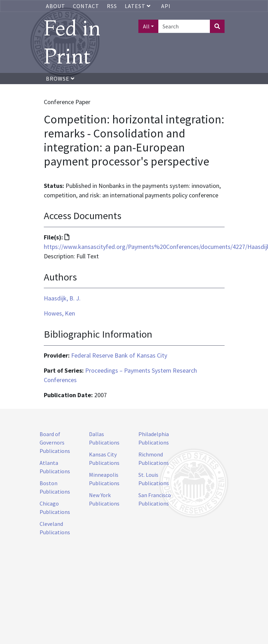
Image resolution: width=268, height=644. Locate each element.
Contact (86, 6)
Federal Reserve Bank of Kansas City (119, 355)
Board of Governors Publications (55, 442)
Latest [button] (138, 6)
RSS (112, 6)
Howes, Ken (59, 313)
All (146, 26)
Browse (60, 79)
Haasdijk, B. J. (62, 298)
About (56, 6)
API (166, 6)
